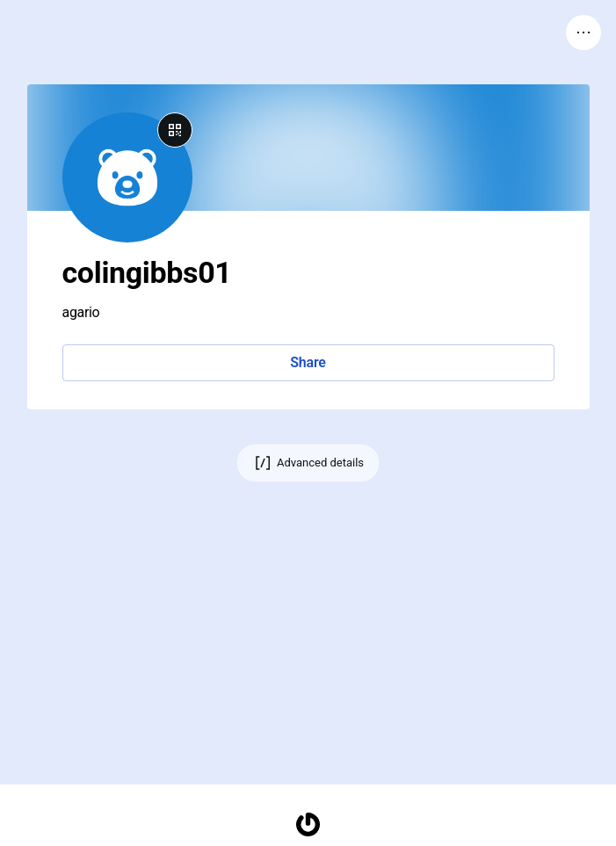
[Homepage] (308, 824)
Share (308, 362)
